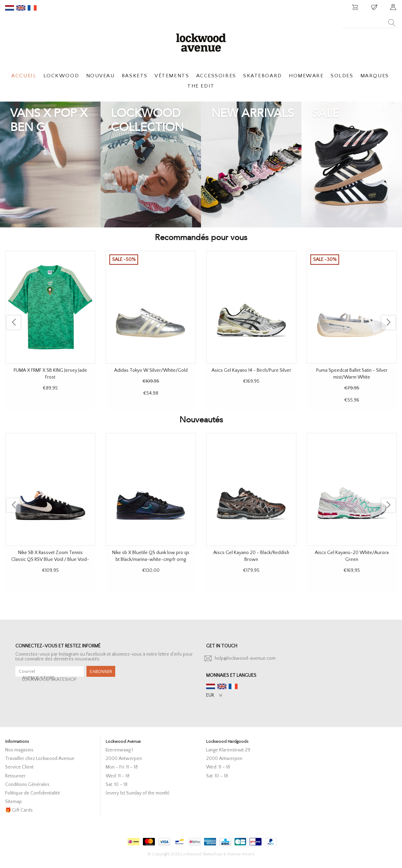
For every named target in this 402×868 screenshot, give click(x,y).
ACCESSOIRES (216, 76)
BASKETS (135, 76)
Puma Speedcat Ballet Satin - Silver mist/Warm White (352, 374)
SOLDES (342, 76)
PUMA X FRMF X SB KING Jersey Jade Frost (50, 374)
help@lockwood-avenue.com (245, 658)
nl (10, 8)
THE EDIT (201, 86)
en (21, 8)
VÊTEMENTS (172, 76)
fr (32, 8)
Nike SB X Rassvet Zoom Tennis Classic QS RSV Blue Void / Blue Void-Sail (50, 556)
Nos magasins (19, 750)
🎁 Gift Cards (19, 810)
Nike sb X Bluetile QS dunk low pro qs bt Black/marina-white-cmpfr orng (151, 556)
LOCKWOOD (61, 76)
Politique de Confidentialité (33, 793)
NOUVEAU (100, 76)
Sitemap (14, 802)
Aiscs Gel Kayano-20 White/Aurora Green (352, 556)
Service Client (19, 767)
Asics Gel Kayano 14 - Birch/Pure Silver (251, 370)
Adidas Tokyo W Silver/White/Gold (151, 370)
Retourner (15, 776)
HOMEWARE (306, 76)
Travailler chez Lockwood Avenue (40, 759)
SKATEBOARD (262, 76)
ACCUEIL (24, 76)
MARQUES (375, 76)
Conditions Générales (27, 785)
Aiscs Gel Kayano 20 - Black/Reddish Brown (251, 556)
